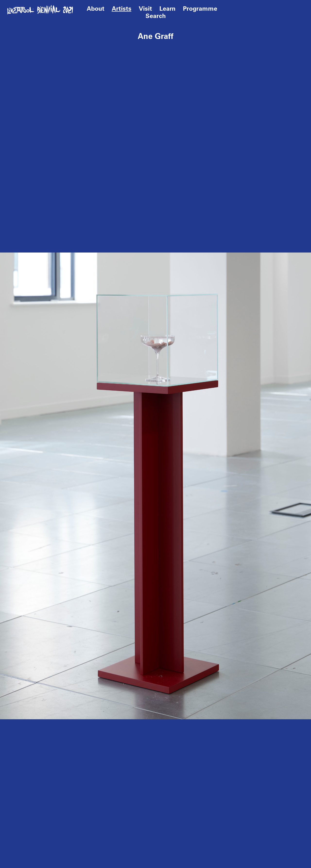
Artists (122, 9)
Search (156, 16)
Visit (145, 9)
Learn (168, 9)
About (96, 9)
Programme (200, 9)
